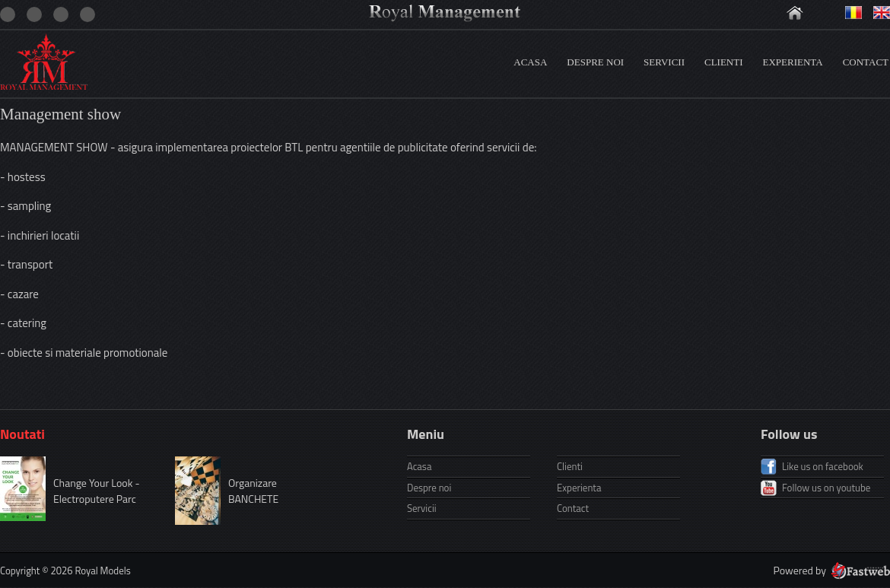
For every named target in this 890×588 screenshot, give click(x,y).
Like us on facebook (823, 466)
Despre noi (595, 62)
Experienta (793, 62)
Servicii (664, 62)
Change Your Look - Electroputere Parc (97, 491)
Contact (866, 62)
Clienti (724, 62)
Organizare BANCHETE (253, 491)
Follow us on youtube (826, 488)
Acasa (530, 62)
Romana (853, 13)
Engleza (882, 13)
